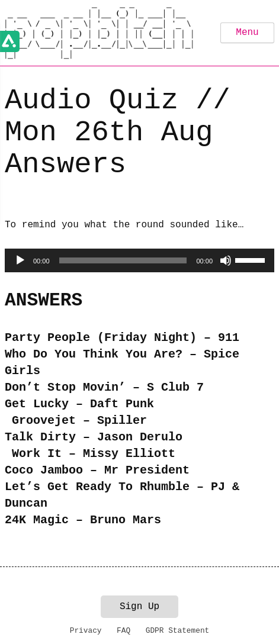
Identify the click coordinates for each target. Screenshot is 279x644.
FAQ (124, 631)
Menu (247, 33)
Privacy (86, 631)
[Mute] (226, 260)
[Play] (20, 260)
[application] (139, 260)
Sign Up (139, 607)
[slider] (123, 260)
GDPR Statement (178, 631)
